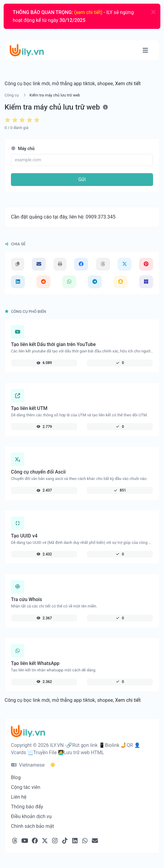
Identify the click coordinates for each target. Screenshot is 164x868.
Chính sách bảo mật (32, 826)
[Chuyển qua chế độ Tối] (53, 765)
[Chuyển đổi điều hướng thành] (145, 50)
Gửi (82, 179)
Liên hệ (19, 797)
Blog (16, 777)
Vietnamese (28, 765)
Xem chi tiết (128, 84)
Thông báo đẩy (27, 807)
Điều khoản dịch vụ (31, 816)
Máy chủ (23, 149)
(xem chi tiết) (88, 12)
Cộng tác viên (26, 787)
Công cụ (12, 95)
